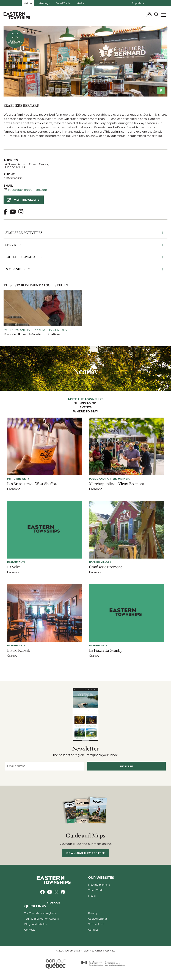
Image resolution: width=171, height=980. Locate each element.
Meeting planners (99, 885)
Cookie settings (98, 919)
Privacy (93, 913)
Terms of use (96, 924)
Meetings (44, 3)
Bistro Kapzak (19, 650)
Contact (93, 930)
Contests (30, 930)
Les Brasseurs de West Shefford (33, 484)
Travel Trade (63, 3)
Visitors (28, 3)
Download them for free (85, 853)
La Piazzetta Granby (106, 650)
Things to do (85, 403)
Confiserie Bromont (106, 567)
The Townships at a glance (41, 913)
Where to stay (86, 412)
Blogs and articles (35, 924)
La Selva (14, 567)
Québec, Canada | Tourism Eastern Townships (17, 15)
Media (80, 3)
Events (86, 407)
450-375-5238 (13, 178)
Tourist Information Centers (42, 919)
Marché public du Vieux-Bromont (117, 484)
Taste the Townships (85, 399)
